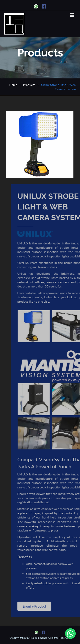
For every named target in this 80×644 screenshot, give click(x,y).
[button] (43, 606)
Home (13, 85)
